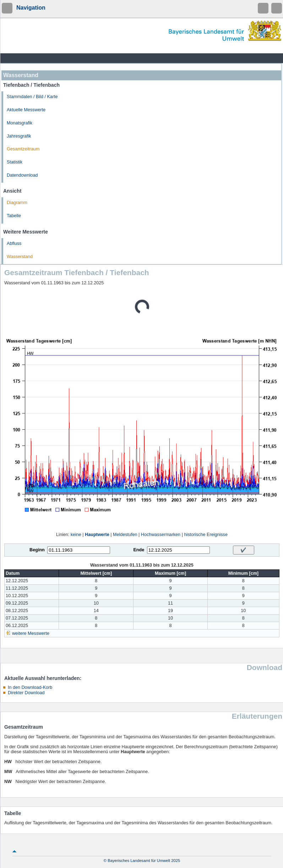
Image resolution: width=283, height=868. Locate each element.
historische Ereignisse (206, 535)
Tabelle (14, 216)
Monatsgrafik (20, 123)
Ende (139, 550)
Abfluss (14, 243)
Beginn (37, 550)
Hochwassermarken (161, 535)
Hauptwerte (97, 535)
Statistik (15, 162)
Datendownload (22, 175)
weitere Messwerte (31, 633)
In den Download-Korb (30, 687)
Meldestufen (125, 535)
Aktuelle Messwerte (26, 110)
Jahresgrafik (19, 136)
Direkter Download (26, 693)
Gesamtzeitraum (23, 149)
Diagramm (17, 203)
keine (76, 535)
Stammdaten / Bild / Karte (32, 97)
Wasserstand (20, 257)
